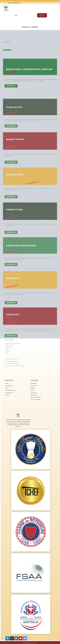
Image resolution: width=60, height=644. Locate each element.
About (8, 388)
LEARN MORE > (11, 93)
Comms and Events (11, 390)
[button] (16, 15)
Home (7, 383)
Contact (7, 395)
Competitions (10, 393)
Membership (9, 386)
